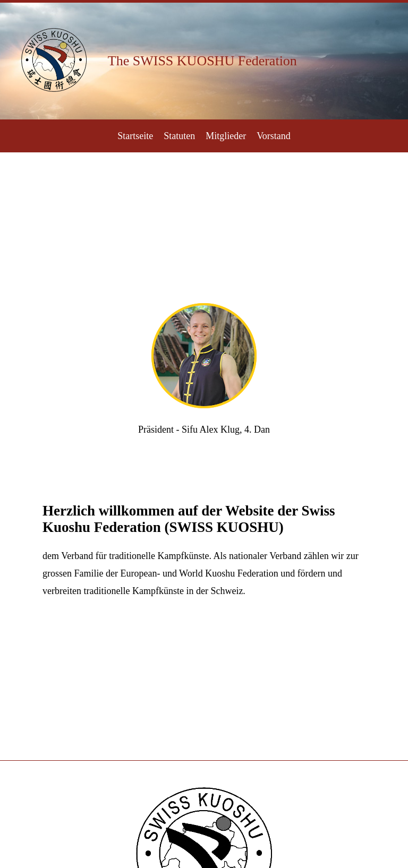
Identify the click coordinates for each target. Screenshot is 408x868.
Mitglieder (226, 136)
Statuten (179, 136)
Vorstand (274, 136)
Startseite (135, 136)
